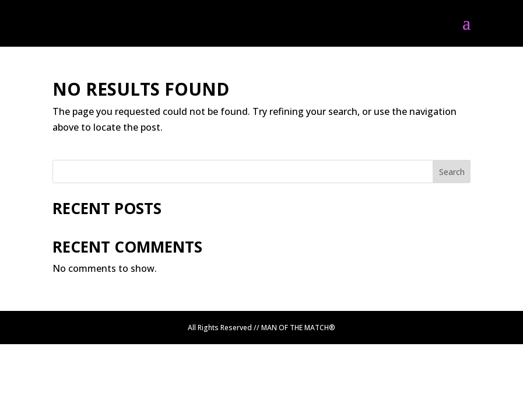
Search (452, 172)
